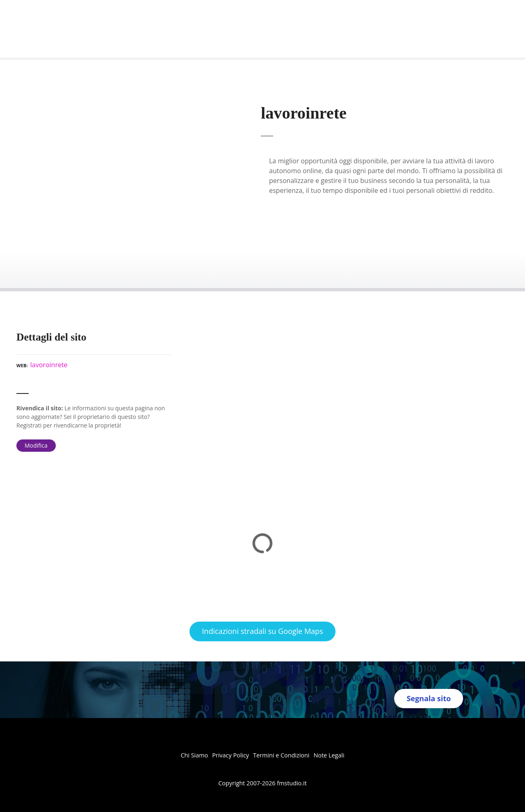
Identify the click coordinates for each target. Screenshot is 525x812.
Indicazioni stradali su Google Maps (262, 631)
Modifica (36, 445)
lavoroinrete (49, 365)
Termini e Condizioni (281, 755)
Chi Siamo (194, 755)
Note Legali (329, 755)
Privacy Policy (231, 755)
